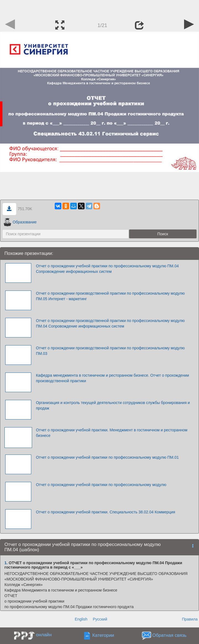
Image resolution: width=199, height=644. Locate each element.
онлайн (44, 635)
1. (6, 563)
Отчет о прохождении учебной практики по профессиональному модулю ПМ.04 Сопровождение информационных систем (107, 269)
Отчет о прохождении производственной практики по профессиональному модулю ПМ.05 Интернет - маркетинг (110, 296)
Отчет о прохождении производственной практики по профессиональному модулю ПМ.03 (110, 351)
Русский (100, 619)
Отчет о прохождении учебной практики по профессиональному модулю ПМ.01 (107, 457)
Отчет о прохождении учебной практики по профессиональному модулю (101, 485)
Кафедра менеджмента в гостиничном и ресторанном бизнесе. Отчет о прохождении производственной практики (112, 378)
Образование (20, 222)
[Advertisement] (99, 8)
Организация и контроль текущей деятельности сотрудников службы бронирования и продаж (113, 405)
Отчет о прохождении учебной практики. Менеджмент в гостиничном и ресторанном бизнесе (112, 433)
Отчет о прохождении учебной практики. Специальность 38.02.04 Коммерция (106, 512)
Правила (190, 619)
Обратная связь (169, 636)
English (81, 619)
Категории (103, 636)
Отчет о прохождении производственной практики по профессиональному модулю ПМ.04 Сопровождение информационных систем (110, 323)
